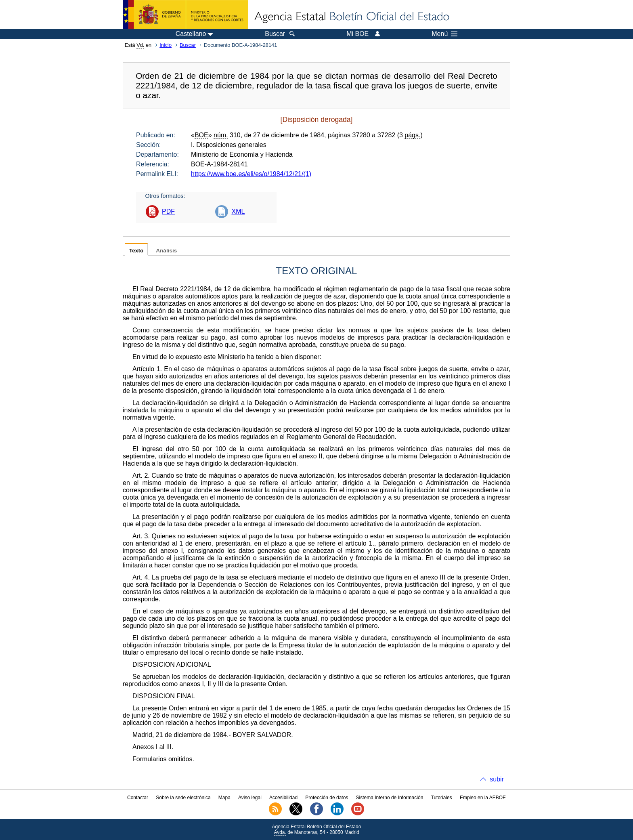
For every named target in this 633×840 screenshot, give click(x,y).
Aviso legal (250, 798)
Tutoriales (442, 798)
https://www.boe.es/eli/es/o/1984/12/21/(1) (251, 174)
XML (238, 211)
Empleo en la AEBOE (483, 798)
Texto (136, 251)
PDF (168, 211)
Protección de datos (327, 798)
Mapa (224, 798)
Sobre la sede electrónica (183, 798)
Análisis (166, 251)
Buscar (188, 45)
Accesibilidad (283, 798)
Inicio (166, 45)
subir (497, 779)
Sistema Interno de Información (390, 798)
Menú (444, 34)
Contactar (138, 798)
